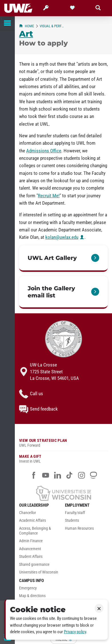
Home (27, 26)
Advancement (30, 549)
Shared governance (34, 565)
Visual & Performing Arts (52, 26)
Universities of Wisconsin (39, 572)
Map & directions (32, 596)
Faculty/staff (75, 513)
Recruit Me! (49, 196)
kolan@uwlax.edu (62, 237)
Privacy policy (75, 632)
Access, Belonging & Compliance (35, 531)
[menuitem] (41, 514)
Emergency (28, 588)
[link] (63, 259)
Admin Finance (31, 541)
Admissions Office (44, 151)
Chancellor (28, 513)
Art (26, 34)
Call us (31, 394)
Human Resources (79, 528)
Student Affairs (31, 557)
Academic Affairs (32, 520)
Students (72, 520)
